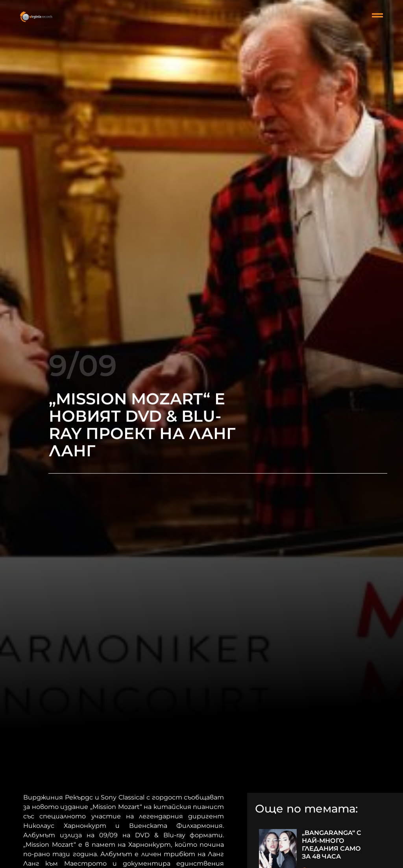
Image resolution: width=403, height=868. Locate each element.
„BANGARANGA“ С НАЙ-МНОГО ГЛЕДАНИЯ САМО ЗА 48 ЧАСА (332, 845)
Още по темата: (306, 809)
